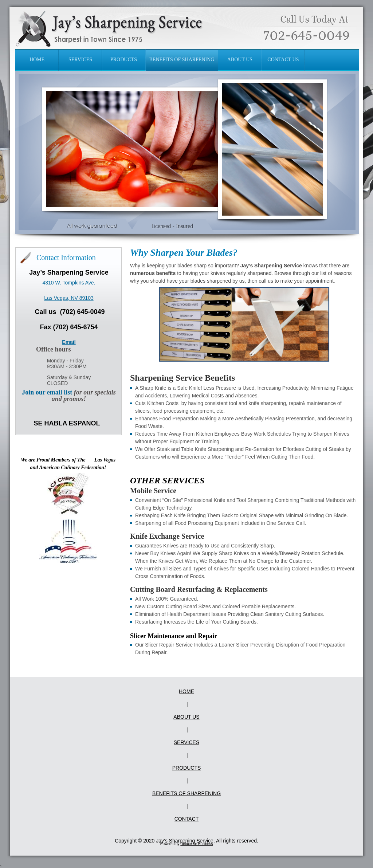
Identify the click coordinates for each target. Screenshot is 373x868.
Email (69, 342)
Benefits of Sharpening (186, 793)
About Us (186, 717)
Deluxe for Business (197, 844)
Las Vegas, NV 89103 (69, 298)
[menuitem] (37, 60)
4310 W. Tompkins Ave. (69, 283)
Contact (187, 819)
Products (187, 768)
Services (187, 742)
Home (186, 691)
